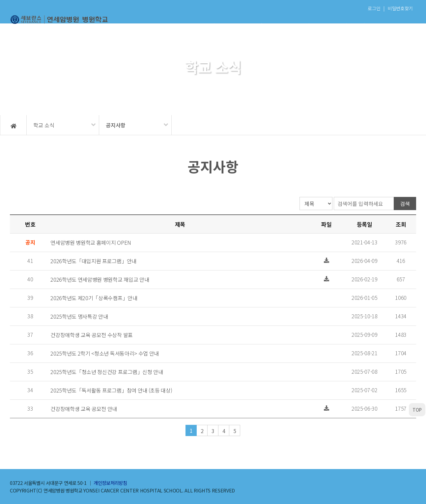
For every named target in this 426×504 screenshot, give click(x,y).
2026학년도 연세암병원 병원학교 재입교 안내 (100, 279)
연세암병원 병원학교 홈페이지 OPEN (91, 242)
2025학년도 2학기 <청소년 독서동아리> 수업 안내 (105, 353)
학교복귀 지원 (393, 26)
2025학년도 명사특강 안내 (79, 316)
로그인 (374, 8)
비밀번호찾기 (400, 8)
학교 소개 (156, 26)
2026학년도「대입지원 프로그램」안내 (93, 261)
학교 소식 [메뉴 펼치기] (44, 125)
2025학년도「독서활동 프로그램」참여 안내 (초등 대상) (111, 390)
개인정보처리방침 (110, 483)
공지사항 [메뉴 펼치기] (116, 125)
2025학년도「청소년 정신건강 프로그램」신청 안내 (107, 372)
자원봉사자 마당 (346, 26)
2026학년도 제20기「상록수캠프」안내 (94, 298)
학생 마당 (298, 26)
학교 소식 (251, 26)
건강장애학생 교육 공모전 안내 (84, 409)
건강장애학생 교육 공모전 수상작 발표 (92, 335)
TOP (417, 410)
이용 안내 (204, 26)
